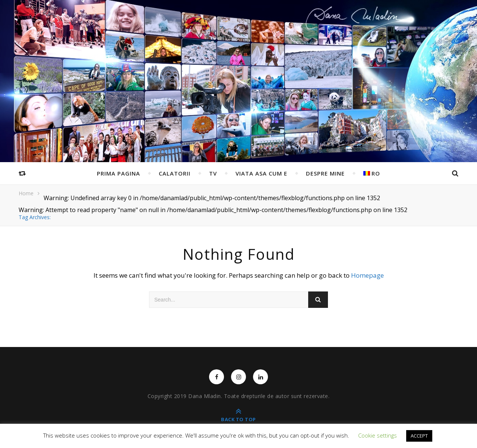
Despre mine (325, 173)
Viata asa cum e (261, 173)
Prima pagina (119, 173)
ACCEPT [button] (419, 436)
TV (213, 173)
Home (26, 193)
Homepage (367, 275)
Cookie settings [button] (378, 435)
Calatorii (175, 173)
